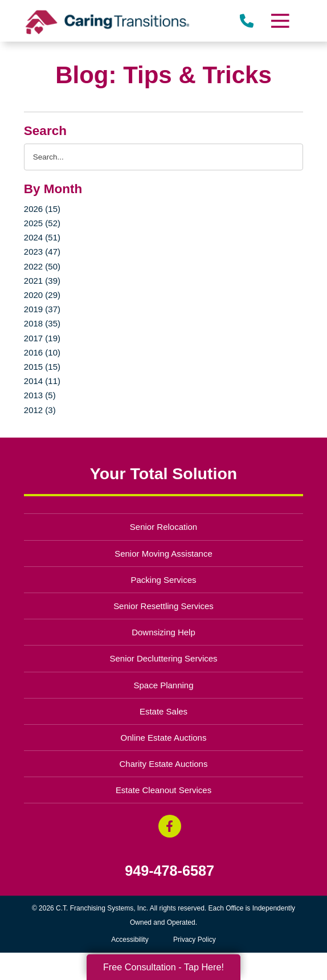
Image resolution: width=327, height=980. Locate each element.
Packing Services (164, 580)
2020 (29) (42, 295)
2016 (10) (42, 352)
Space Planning (164, 685)
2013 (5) (40, 395)
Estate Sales (163, 711)
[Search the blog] (163, 157)
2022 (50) (42, 266)
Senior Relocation (163, 527)
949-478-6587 (169, 871)
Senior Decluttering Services (163, 658)
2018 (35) (42, 323)
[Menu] (280, 21)
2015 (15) (42, 367)
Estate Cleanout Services (163, 790)
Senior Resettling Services (163, 606)
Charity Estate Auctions (164, 764)
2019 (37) (42, 309)
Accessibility (130, 940)
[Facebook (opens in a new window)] (170, 826)
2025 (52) (42, 223)
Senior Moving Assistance (163, 554)
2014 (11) (42, 381)
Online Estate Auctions (164, 738)
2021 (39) (42, 281)
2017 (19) (42, 338)
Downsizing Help (163, 632)
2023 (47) (42, 252)
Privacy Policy (195, 940)
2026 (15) (42, 209)
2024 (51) (42, 237)
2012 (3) (40, 410)
